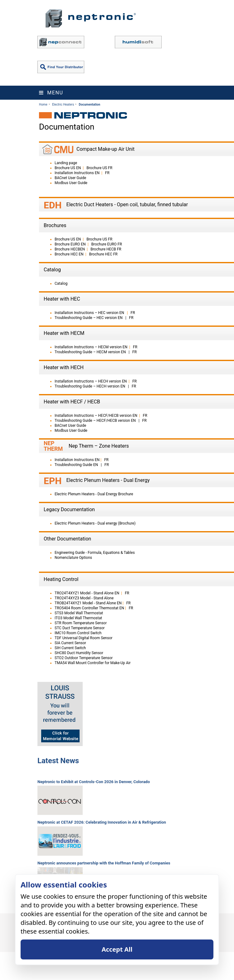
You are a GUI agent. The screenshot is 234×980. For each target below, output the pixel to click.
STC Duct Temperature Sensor (80, 628)
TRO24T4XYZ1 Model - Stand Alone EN (87, 593)
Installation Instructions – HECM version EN (91, 347)
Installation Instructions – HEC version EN (90, 313)
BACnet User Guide (70, 178)
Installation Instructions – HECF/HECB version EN (96, 416)
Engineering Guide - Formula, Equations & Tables (95, 553)
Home (43, 105)
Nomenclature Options (73, 558)
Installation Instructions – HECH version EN (91, 381)
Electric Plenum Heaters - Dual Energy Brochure (94, 494)
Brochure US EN (68, 168)
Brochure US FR (99, 168)
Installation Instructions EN (77, 173)
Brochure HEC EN (69, 254)
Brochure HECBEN (70, 249)
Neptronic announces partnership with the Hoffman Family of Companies (104, 863)
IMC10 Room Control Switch (78, 633)
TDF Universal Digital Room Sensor (83, 638)
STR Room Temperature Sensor (81, 623)
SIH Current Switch (70, 648)
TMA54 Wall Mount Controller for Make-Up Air (93, 663)
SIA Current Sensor (70, 643)
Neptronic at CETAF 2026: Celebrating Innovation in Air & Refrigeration (102, 822)
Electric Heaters (63, 105)
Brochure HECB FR (106, 249)
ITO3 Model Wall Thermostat (78, 618)
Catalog (61, 283)
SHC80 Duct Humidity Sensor (79, 653)
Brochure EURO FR (107, 244)
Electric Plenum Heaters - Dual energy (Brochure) (95, 523)
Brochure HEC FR (103, 254)
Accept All (117, 949)
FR (107, 173)
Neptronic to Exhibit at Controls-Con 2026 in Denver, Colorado (94, 782)
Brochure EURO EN (70, 244)
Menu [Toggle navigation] (51, 93)
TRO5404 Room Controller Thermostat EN (89, 608)
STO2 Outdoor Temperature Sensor (84, 658)
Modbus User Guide (71, 183)
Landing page (66, 163)
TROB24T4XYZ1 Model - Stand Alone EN (88, 603)
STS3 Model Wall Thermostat (79, 613)
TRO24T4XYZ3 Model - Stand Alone (84, 598)
